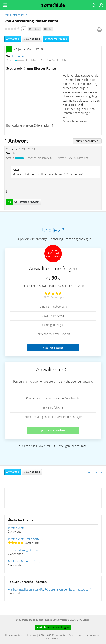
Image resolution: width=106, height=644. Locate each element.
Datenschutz (76, 635)
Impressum (92, 635)
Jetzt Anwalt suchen (53, 430)
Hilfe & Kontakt (14, 635)
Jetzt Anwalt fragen (56, 39)
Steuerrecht (20, 15)
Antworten (13, 39)
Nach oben (94, 472)
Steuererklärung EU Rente (24, 550)
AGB (41, 635)
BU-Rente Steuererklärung (24, 562)
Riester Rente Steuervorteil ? (26, 539)
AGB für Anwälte (56, 635)
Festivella (18, 56)
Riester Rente (16, 528)
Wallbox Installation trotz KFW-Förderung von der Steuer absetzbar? (49, 590)
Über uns (31, 635)
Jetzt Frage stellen (53, 348)
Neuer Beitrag (32, 39)
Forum (8, 15)
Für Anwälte (53, 639)
